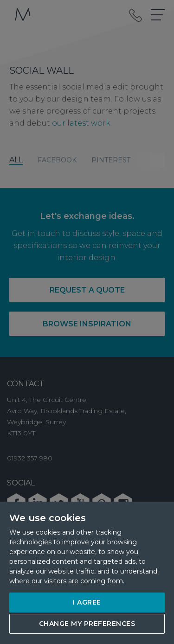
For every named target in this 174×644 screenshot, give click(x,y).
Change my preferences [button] (87, 624)
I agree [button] (87, 602)
